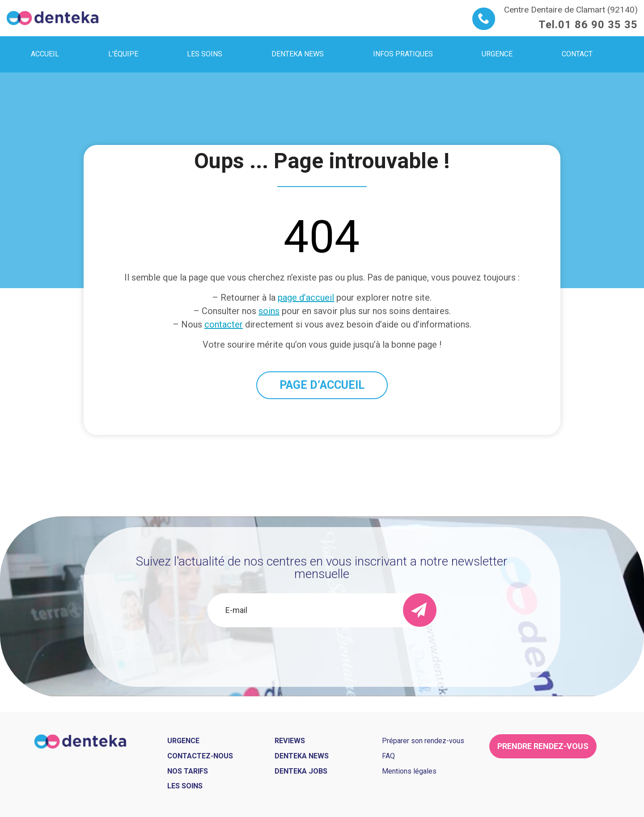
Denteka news (302, 756)
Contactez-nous (200, 756)
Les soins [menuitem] (205, 54)
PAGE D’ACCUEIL (322, 385)
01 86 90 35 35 (598, 25)
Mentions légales (409, 771)
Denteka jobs (301, 771)
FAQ (388, 756)
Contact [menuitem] (577, 54)
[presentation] (322, 651)
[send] (420, 610)
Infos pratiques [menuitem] (403, 54)
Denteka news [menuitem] (298, 54)
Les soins (185, 786)
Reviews (290, 741)
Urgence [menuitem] (497, 54)
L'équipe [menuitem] (123, 54)
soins (269, 311)
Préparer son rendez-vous (423, 741)
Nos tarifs (188, 771)
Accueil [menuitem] (45, 54)
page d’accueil (306, 298)
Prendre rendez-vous (543, 746)
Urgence (183, 741)
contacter (224, 324)
